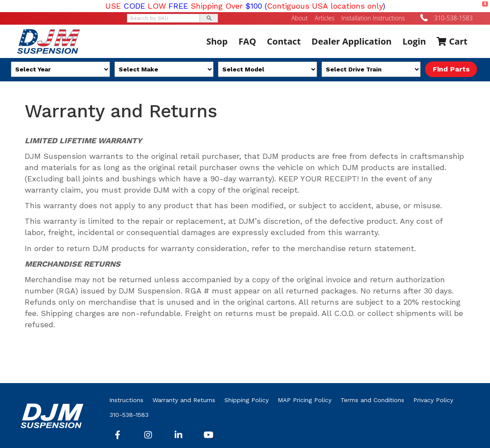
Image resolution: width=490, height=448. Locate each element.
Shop (217, 41)
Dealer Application (352, 41)
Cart (452, 41)
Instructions (126, 400)
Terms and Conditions (372, 400)
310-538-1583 (453, 18)
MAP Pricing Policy (305, 400)
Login (414, 41)
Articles (325, 18)
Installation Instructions (373, 18)
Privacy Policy (433, 400)
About (299, 18)
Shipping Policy (247, 400)
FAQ (247, 41)
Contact (284, 41)
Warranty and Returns (184, 400)
